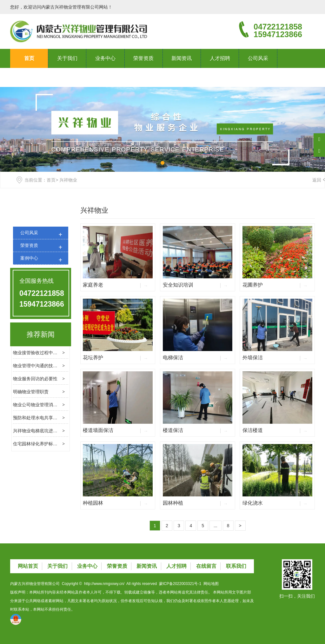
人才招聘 (220, 58)
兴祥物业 (94, 210)
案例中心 (29, 258)
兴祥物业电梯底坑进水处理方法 (44, 431)
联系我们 (29, 77)
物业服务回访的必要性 (35, 379)
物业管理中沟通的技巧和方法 (42, 366)
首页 (29, 58)
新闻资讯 (182, 58)
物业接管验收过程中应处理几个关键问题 (53, 353)
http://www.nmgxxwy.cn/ (104, 584)
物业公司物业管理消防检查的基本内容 (51, 405)
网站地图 (211, 584)
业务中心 (105, 58)
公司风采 (258, 58)
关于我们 (67, 58)
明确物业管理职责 (31, 392)
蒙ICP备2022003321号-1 (180, 584)
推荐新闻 (41, 334)
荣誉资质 (143, 58)
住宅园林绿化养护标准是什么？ (44, 444)
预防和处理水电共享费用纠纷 (42, 418)
